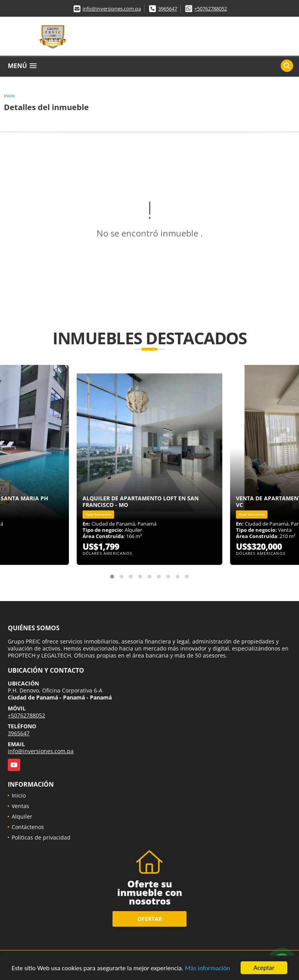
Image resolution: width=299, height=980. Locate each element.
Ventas (20, 806)
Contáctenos (28, 827)
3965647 (168, 9)
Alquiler (22, 816)
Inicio (9, 96)
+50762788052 (211, 9)
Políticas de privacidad (41, 837)
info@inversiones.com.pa (112, 9)
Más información (208, 968)
